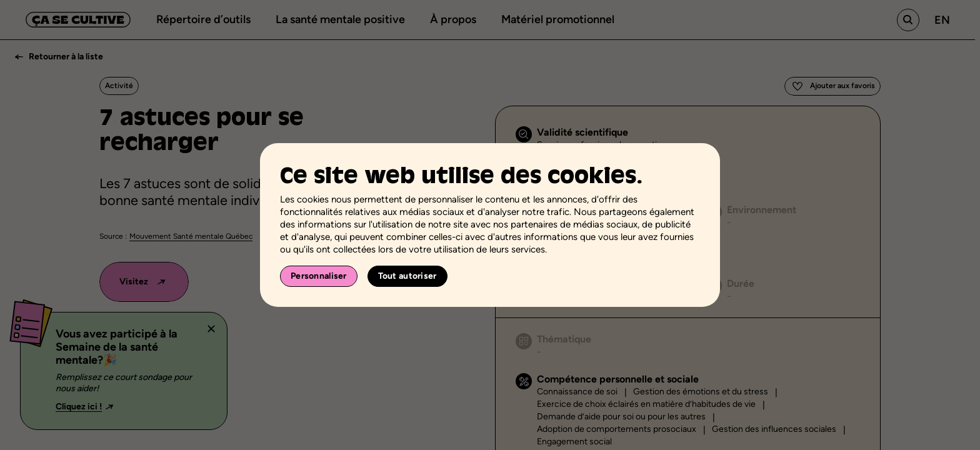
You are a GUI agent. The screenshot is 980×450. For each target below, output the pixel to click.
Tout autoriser (407, 276)
